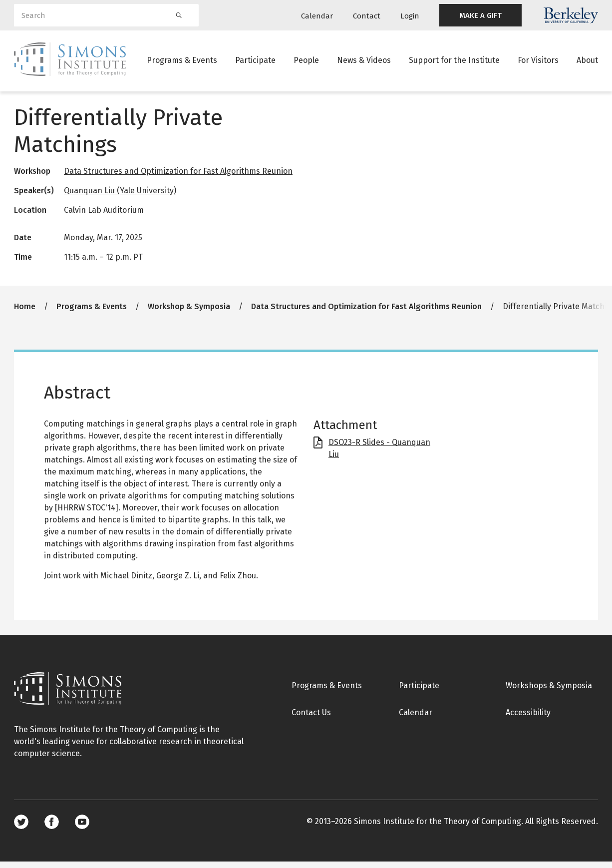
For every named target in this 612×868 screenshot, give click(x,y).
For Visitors (538, 62)
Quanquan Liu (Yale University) (120, 197)
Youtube (82, 828)
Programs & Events (182, 62)
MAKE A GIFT (480, 15)
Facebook (52, 828)
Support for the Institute (454, 62)
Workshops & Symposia (549, 692)
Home (25, 313)
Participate (255, 62)
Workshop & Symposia (189, 313)
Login (410, 16)
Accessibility (528, 719)
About (587, 62)
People (306, 62)
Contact (367, 16)
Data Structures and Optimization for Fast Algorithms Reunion (178, 178)
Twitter (21, 828)
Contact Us (311, 719)
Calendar (317, 16)
